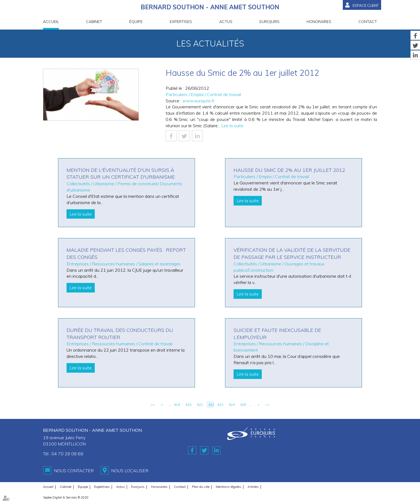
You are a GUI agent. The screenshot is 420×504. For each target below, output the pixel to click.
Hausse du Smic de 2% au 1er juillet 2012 (289, 170)
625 (243, 405)
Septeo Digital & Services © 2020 (66, 497)
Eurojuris (270, 22)
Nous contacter (74, 471)
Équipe (136, 22)
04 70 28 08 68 (67, 454)
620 (189, 405)
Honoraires (319, 22)
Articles (253, 487)
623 (220, 405)
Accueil (51, 22)
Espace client (366, 5)
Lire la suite (232, 126)
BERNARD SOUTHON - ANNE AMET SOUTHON (210, 7)
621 (200, 405)
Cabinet (94, 22)
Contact (368, 22)
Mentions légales (228, 487)
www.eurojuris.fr (198, 101)
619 (177, 405)
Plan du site (201, 487)
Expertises (181, 22)
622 (211, 405)
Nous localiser (130, 471)
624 (232, 405)
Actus (226, 22)
